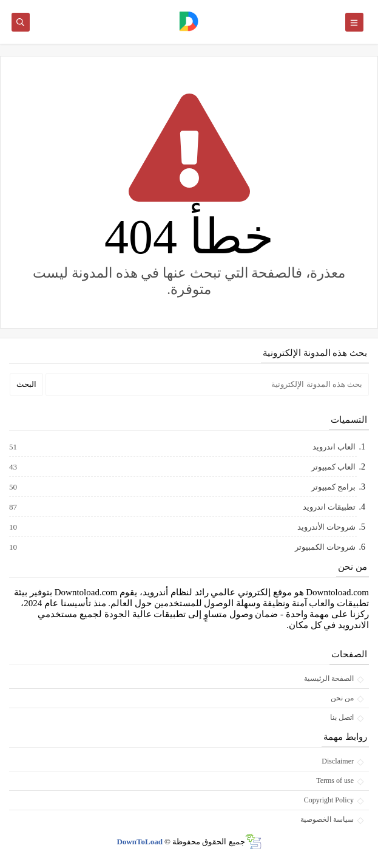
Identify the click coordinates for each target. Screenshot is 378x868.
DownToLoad (139, 842)
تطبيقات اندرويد (329, 507)
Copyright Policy (329, 800)
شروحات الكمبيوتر (325, 547)
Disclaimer (338, 761)
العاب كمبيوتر (333, 467)
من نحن (342, 698)
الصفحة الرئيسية (329, 678)
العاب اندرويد (333, 447)
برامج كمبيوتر (333, 487)
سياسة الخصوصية (327, 819)
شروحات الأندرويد (326, 527)
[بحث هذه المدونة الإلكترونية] (207, 384)
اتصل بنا (342, 717)
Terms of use (335, 781)
